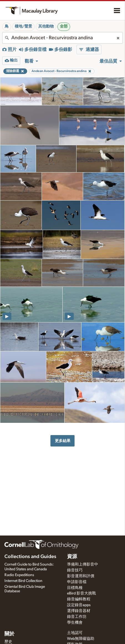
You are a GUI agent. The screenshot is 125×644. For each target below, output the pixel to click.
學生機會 (75, 623)
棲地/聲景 (23, 26)
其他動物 (46, 26)
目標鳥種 (75, 588)
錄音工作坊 (77, 617)
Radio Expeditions (19, 575)
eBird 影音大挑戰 (81, 593)
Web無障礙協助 (81, 639)
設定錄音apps (79, 605)
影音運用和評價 (81, 576)
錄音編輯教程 (79, 599)
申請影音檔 (77, 582)
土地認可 (75, 633)
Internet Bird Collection (23, 581)
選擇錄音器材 (79, 611)
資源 (72, 557)
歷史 (8, 642)
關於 (9, 634)
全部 (64, 26)
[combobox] (62, 38)
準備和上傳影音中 (83, 564)
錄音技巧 (75, 570)
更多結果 (63, 441)
